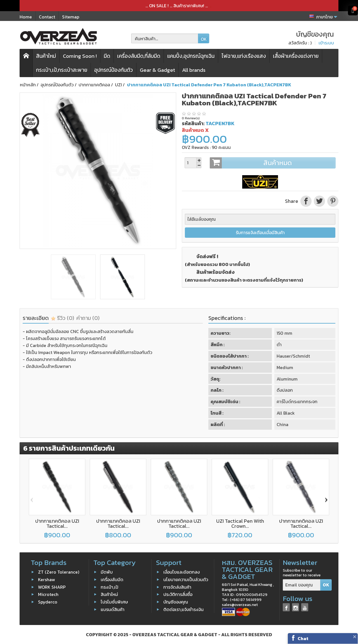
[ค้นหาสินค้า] (165, 38)
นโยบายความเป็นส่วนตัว (186, 579)
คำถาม (88, 318)
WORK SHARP (52, 587)
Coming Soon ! (80, 56)
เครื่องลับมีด (112, 579)
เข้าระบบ (326, 43)
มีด (107, 56)
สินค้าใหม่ (46, 56)
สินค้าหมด (273, 163)
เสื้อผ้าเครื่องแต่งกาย (296, 56)
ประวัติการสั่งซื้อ (178, 594)
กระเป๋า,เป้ (109, 587)
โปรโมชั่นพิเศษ (114, 602)
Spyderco (48, 602)
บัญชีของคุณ (176, 602)
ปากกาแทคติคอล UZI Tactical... (57, 523)
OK (204, 39)
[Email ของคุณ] (302, 585)
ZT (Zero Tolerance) (59, 572)
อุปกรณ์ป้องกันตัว (114, 70)
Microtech (48, 594)
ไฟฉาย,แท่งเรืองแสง (244, 56)
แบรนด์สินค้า (113, 609)
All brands (194, 70)
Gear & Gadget (157, 70)
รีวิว (63, 318)
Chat (303, 638)
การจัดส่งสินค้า (177, 587)
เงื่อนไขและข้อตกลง (182, 572)
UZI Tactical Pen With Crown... (240, 523)
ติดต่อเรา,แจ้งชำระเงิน (183, 609)
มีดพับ (107, 572)
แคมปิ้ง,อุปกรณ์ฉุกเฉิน (191, 56)
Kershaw (47, 579)
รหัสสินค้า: (193, 123)
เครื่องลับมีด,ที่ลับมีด (139, 56)
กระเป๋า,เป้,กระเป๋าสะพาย (62, 70)
